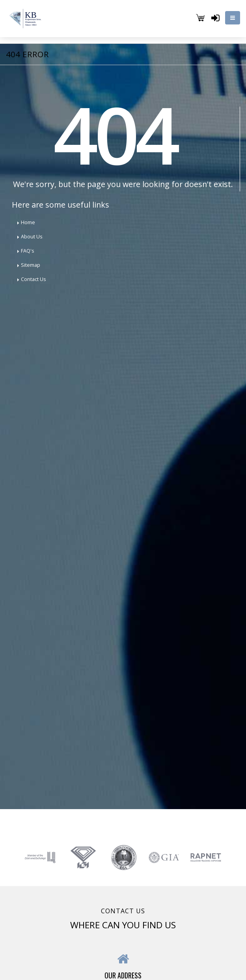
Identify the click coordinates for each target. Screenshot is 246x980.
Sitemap (31, 265)
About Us (32, 237)
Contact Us (34, 279)
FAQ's (28, 251)
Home (28, 222)
